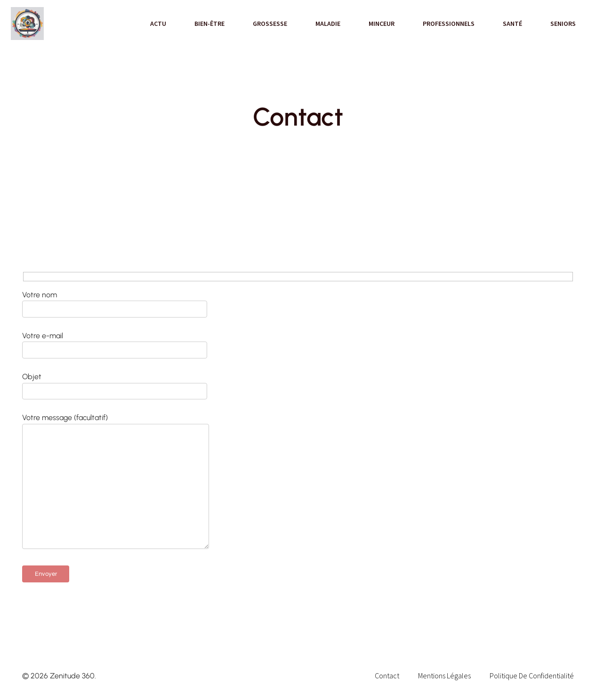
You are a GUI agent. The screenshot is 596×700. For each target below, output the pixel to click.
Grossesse (270, 24)
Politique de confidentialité (532, 676)
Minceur (382, 24)
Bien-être (209, 24)
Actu (158, 24)
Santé (512, 24)
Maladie (328, 24)
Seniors (563, 24)
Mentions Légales (444, 676)
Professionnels (449, 24)
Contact (387, 676)
